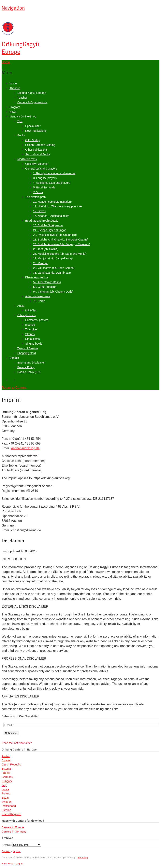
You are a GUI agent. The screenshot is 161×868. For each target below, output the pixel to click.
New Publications (36, 131)
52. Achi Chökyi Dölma (47, 282)
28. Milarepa (41, 263)
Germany (7, 777)
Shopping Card (27, 353)
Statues (30, 334)
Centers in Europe (13, 827)
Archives (7, 845)
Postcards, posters (37, 320)
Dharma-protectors (37, 277)
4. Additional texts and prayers (52, 183)
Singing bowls (34, 344)
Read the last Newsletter (17, 743)
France (6, 773)
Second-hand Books (38, 154)
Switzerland (9, 806)
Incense (30, 325)
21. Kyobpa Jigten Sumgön (50, 230)
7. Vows (38, 192)
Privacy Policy (26, 367)
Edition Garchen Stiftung (40, 145)
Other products (27, 315)
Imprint (17, 851)
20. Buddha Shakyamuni (48, 225)
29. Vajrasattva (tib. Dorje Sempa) (54, 268)
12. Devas (39, 211)
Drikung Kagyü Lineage (32, 93)
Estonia (6, 769)
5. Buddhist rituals (44, 187)
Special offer (33, 126)
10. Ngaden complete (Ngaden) (52, 202)
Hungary (7, 781)
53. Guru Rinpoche (45, 287)
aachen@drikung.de (25, 448)
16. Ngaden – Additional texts (51, 216)
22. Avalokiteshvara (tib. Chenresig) (55, 235)
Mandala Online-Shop (23, 117)
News (13, 112)
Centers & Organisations (32, 102)
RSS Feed (7, 864)
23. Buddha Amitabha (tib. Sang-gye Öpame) (61, 240)
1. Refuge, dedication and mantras (54, 173)
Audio (21, 306)
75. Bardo (39, 301)
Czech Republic (11, 765)
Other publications (36, 150)
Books (21, 135)
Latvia (5, 789)
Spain (5, 798)
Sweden (7, 802)
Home (13, 83)
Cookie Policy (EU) (29, 372)
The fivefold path (36, 197)
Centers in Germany (14, 832)
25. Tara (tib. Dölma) (46, 249)
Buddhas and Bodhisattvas (42, 221)
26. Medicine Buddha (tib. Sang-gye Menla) (60, 254)
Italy (4, 785)
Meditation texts (27, 159)
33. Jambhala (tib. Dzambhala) (52, 273)
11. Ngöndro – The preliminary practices (58, 206)
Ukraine (6, 810)
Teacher (22, 98)
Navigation (13, 8)
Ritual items (32, 339)
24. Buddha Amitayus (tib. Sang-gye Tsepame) (62, 244)
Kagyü (20, 48)
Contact (14, 358)
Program (15, 107)
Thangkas (31, 329)
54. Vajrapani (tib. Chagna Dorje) (53, 292)
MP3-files (31, 310)
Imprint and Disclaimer (31, 363)
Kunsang (83, 857)
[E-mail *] (81, 725)
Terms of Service (28, 348)
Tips (20, 121)
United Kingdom (11, 814)
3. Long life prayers (45, 178)
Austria (6, 756)
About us (15, 88)
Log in (19, 864)
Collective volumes (37, 164)
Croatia (6, 760)
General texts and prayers (41, 169)
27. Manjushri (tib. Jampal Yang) (53, 258)
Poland (6, 793)
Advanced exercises (38, 296)
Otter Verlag (33, 140)
